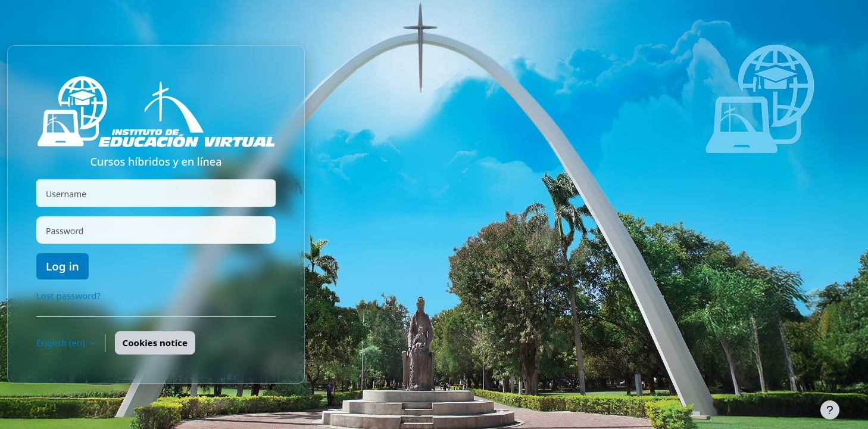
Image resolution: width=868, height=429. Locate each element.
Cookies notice (155, 343)
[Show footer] (830, 410)
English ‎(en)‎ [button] (62, 343)
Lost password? (68, 296)
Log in (63, 266)
